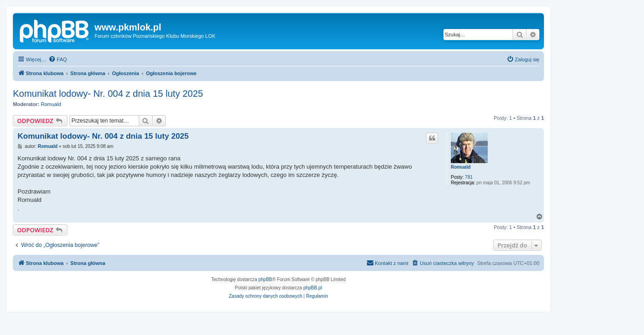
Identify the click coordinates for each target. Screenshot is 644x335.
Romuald (51, 104)
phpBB (266, 279)
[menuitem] (58, 59)
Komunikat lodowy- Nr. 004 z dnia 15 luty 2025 (108, 94)
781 (469, 177)
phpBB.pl (313, 288)
